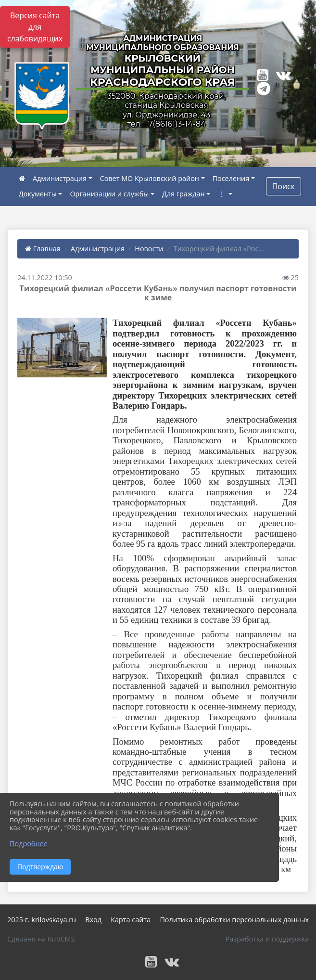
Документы (38, 194)
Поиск (284, 186)
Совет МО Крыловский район (150, 178)
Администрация (60, 178)
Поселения (231, 178)
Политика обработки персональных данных (234, 920)
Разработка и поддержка (267, 939)
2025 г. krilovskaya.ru (42, 920)
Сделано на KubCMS (41, 939)
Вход (93, 920)
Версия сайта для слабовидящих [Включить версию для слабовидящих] (35, 27)
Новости (149, 249)
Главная (43, 249)
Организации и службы (109, 194)
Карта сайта (131, 920)
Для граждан (183, 194)
